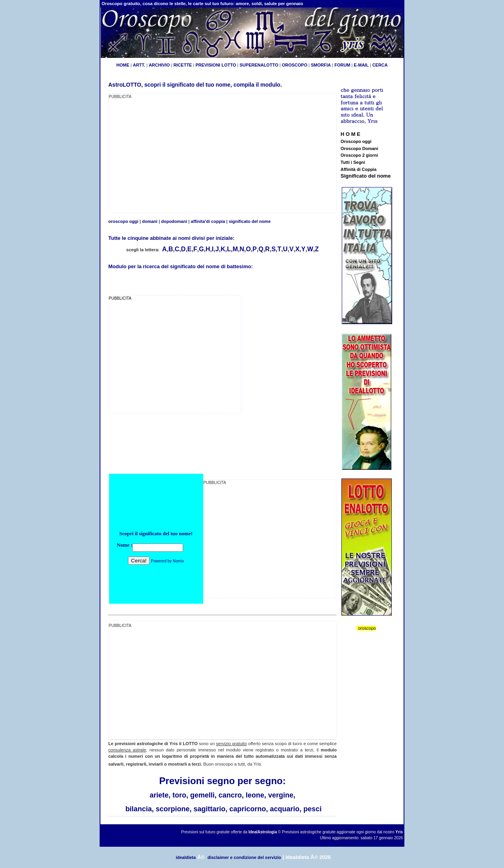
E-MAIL (361, 65)
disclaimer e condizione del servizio (244, 857)
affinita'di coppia (208, 221)
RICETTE (182, 65)
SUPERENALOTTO (259, 65)
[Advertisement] (175, 155)
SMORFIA (321, 65)
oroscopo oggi (123, 221)
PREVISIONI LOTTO (216, 65)
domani (150, 221)
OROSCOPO (295, 65)
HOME (123, 65)
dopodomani (174, 221)
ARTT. (139, 65)
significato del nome (250, 221)
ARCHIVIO (159, 65)
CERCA (380, 65)
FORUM (342, 65)
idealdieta (186, 857)
